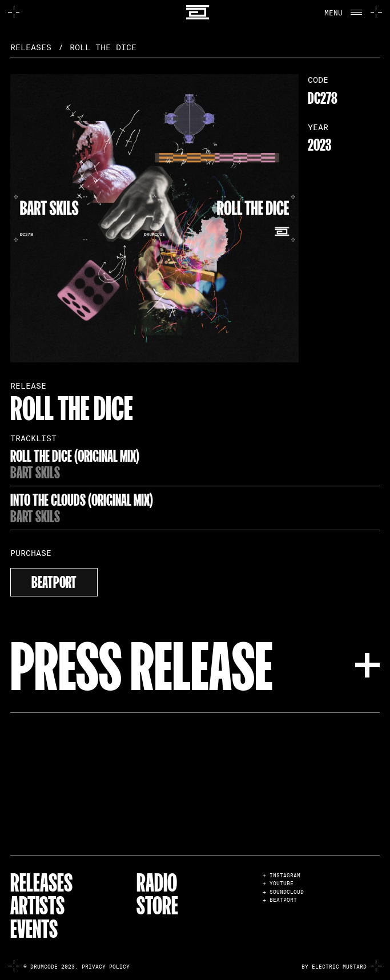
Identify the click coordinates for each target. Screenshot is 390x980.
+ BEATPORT (280, 900)
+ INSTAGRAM (282, 876)
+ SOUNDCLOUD (283, 892)
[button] (343, 12)
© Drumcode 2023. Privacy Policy (77, 967)
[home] (195, 12)
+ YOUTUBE (278, 884)
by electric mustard (334, 967)
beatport (54, 580)
